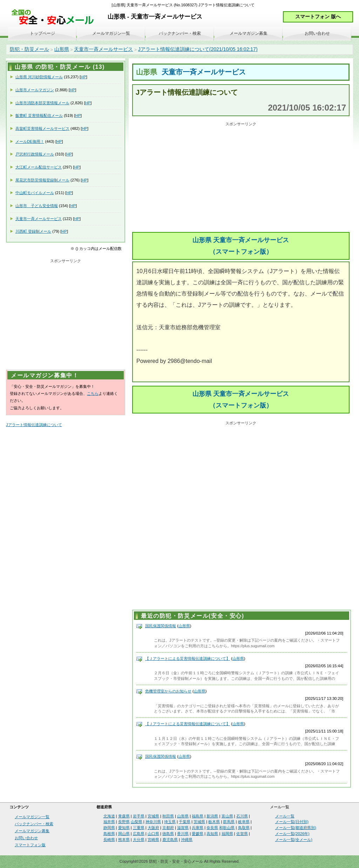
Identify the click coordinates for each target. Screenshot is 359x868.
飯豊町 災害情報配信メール (39, 115)
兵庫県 (198, 828)
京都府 (168, 828)
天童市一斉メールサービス (103, 49)
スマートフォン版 (30, 845)
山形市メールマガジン (35, 90)
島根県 (109, 834)
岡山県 (124, 834)
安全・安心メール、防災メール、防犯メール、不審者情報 (55, 17)
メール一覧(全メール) (294, 840)
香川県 (183, 834)
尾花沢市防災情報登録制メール (42, 180)
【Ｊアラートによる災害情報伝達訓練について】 (188, 658)
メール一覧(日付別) (292, 822)
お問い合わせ (317, 33)
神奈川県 (153, 822)
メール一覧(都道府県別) (296, 828)
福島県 (198, 816)
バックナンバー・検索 (180, 33)
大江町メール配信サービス (39, 167)
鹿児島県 (170, 840)
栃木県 (214, 822)
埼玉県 (170, 822)
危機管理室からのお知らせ (168, 691)
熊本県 (124, 840)
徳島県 (168, 834)
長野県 (124, 822)
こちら (93, 393)
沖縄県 (187, 840)
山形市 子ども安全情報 (37, 206)
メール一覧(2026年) (292, 834)
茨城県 (199, 822)
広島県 (139, 834)
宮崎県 (153, 840)
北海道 (109, 816)
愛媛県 (198, 834)
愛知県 (124, 828)
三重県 (139, 828)
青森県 (124, 816)
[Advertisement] (241, 178)
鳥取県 (244, 828)
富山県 (227, 816)
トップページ (42, 33)
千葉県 (185, 822)
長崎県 (109, 840)
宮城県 (153, 816)
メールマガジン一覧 (111, 33)
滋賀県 (183, 828)
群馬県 (229, 822)
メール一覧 (285, 816)
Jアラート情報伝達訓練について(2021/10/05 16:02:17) (198, 49)
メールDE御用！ (30, 141)
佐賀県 (242, 834)
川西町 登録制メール (33, 231)
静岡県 (109, 828)
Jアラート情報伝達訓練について (34, 425)
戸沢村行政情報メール (35, 154)
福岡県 (227, 834)
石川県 (242, 816)
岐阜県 (244, 822)
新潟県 (212, 816)
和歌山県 (227, 828)
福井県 (109, 822)
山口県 (153, 834)
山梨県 (137, 822)
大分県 (139, 840)
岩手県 (139, 816)
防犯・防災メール (29, 49)
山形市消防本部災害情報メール (42, 103)
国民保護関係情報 (161, 626)
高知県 (212, 834)
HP (83, 77)
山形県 (62, 49)
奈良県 (212, 828)
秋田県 (168, 816)
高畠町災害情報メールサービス (42, 128)
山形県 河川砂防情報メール (39, 77)
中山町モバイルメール (35, 193)
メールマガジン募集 (249, 33)
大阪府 (153, 828)
